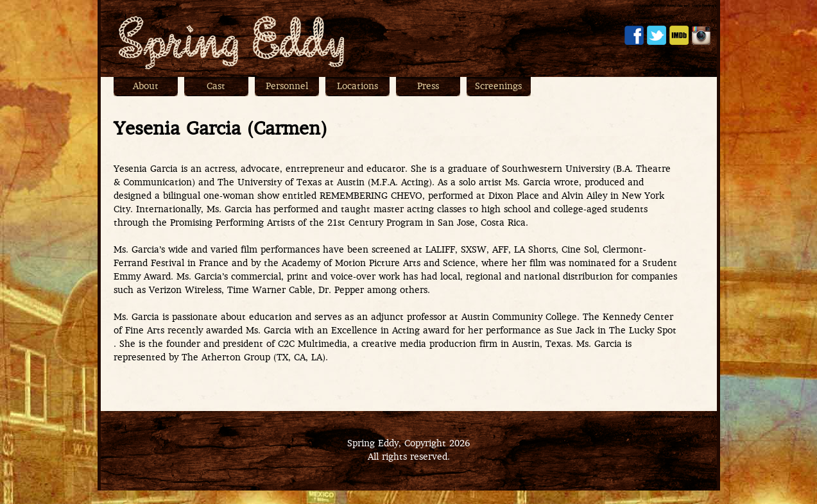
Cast (216, 87)
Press (428, 87)
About (146, 87)
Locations (357, 87)
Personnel (287, 87)
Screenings (498, 87)
